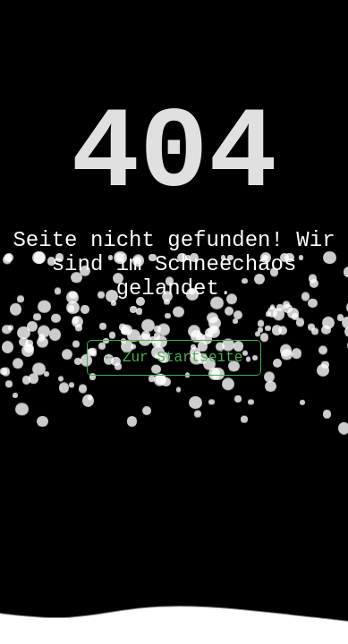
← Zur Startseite (174, 358)
